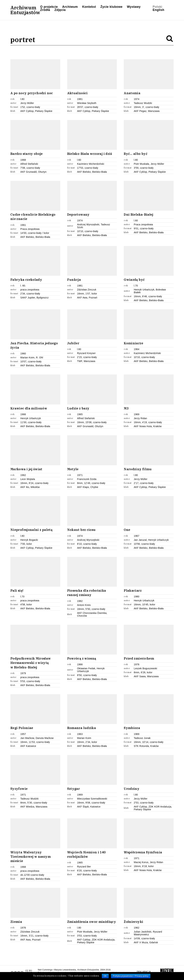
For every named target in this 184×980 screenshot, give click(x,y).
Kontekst (89, 7)
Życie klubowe (111, 7)
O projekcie (49, 7)
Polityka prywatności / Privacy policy (131, 976)
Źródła (45, 10)
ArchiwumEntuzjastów (25, 10)
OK (105, 976)
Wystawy (134, 7)
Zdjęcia (60, 10)
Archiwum (70, 7)
